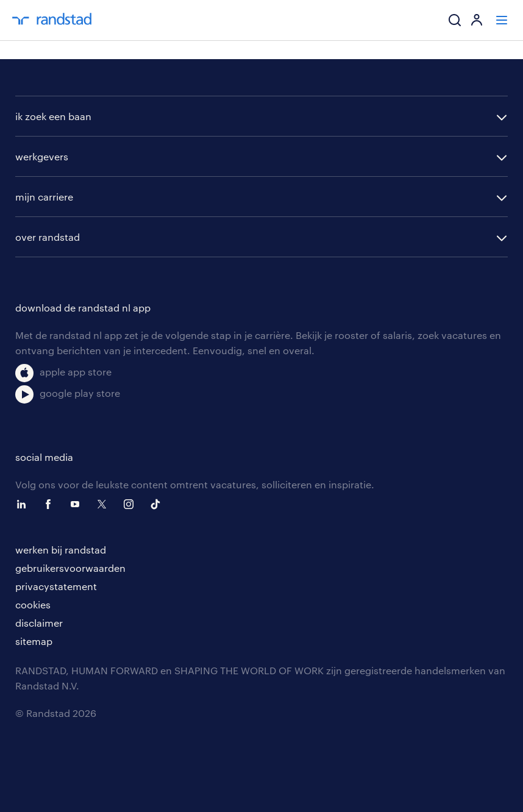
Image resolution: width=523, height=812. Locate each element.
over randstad (48, 237)
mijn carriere (44, 197)
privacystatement (56, 586)
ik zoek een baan (53, 116)
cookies (33, 604)
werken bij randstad (61, 550)
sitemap (34, 641)
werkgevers (42, 156)
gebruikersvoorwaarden (70, 568)
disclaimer (39, 623)
